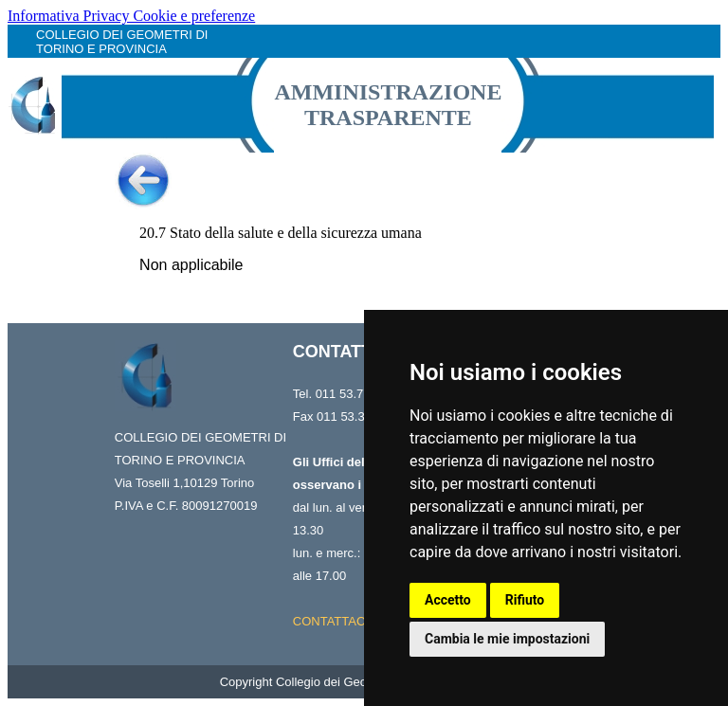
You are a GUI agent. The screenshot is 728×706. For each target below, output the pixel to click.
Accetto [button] (448, 600)
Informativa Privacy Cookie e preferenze (131, 16)
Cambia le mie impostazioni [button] (507, 639)
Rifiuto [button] (525, 600)
